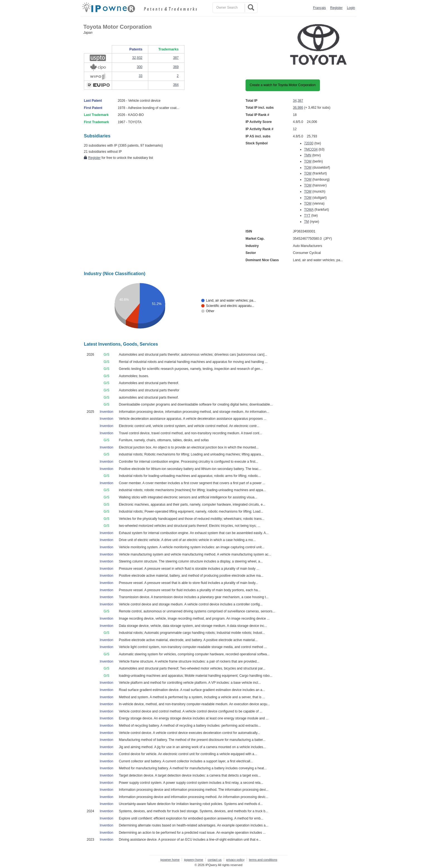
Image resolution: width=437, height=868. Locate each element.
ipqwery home (193, 860)
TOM (308, 161)
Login (351, 8)
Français (319, 8)
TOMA (309, 210)
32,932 (137, 58)
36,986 (298, 108)
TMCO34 (311, 149)
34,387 (298, 101)
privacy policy (235, 860)
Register (337, 8)
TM (306, 222)
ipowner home (170, 860)
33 (141, 76)
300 (140, 67)
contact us (215, 860)
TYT (307, 215)
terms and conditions (263, 860)
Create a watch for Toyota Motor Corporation (283, 85)
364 (176, 85)
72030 (309, 143)
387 (176, 58)
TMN (308, 155)
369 (176, 67)
